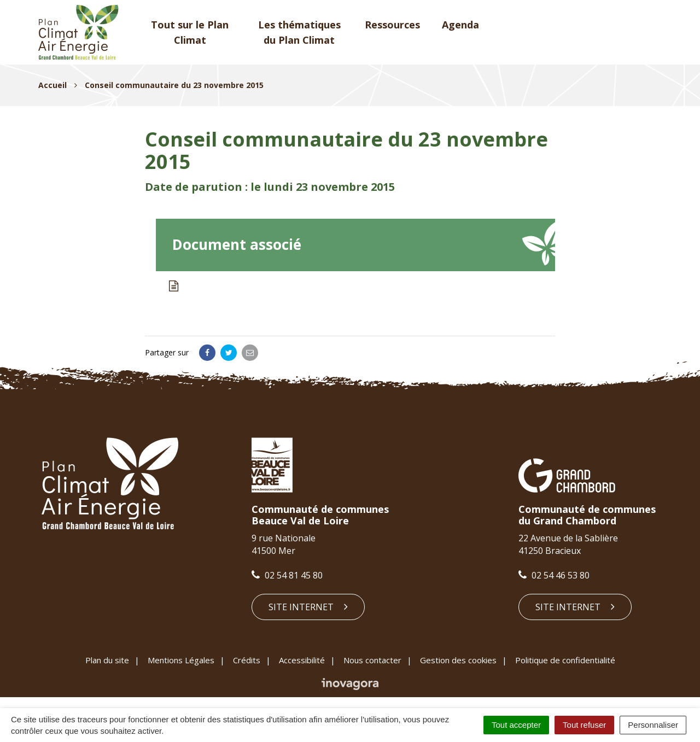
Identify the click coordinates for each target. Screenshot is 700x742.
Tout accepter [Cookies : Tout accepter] (516, 725)
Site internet (308, 607)
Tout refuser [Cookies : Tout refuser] (584, 725)
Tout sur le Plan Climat (190, 32)
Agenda (460, 25)
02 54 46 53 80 (554, 575)
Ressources (392, 25)
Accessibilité (302, 660)
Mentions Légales (181, 660)
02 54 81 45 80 (287, 575)
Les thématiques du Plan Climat (299, 32)
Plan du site (107, 660)
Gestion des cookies (458, 660)
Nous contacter (372, 660)
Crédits (247, 660)
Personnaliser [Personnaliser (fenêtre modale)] (653, 725)
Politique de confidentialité (565, 660)
